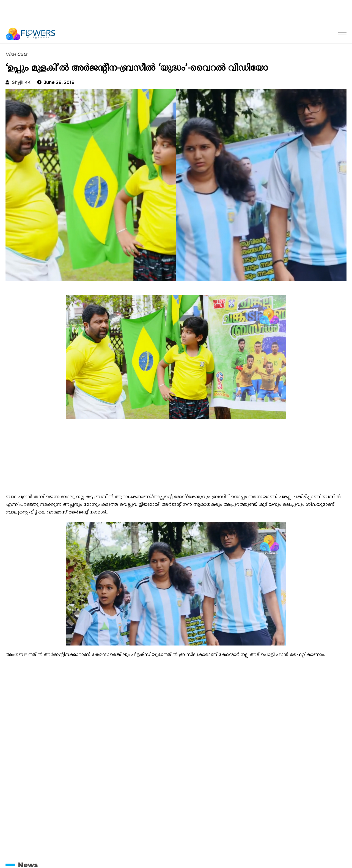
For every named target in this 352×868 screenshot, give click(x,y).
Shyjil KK (21, 82)
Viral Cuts (16, 54)
